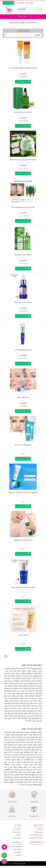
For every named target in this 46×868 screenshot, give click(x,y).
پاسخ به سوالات (17, 838)
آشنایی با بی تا (17, 829)
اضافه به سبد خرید (23, 82)
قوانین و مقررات (17, 849)
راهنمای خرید (39, 829)
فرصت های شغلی (16, 832)
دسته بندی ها (23, 16)
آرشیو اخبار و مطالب (16, 846)
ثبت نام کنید (20, 3)
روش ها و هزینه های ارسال (36, 838)
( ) (8, 3)
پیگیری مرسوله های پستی (36, 835)
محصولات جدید (17, 852)
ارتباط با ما (18, 855)
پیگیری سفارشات (38, 832)
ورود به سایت (29, 3)
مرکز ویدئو (18, 835)
